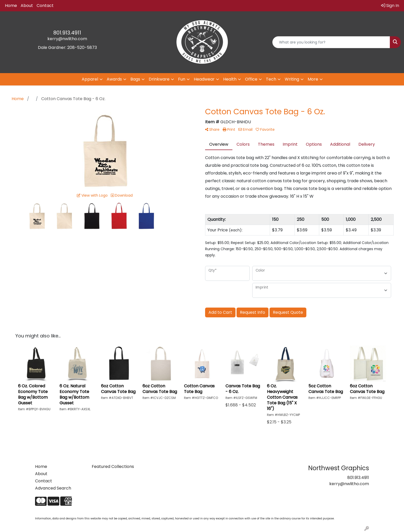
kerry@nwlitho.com (67, 39)
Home (11, 6)
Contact (45, 6)
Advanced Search (53, 488)
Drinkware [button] (159, 79)
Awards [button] (114, 79)
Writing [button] (292, 79)
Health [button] (230, 79)
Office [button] (251, 79)
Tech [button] (271, 79)
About (27, 6)
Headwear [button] (204, 79)
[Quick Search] (331, 42)
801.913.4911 (67, 33)
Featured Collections (113, 466)
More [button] (313, 79)
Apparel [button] (90, 79)
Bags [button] (135, 79)
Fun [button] (182, 79)
